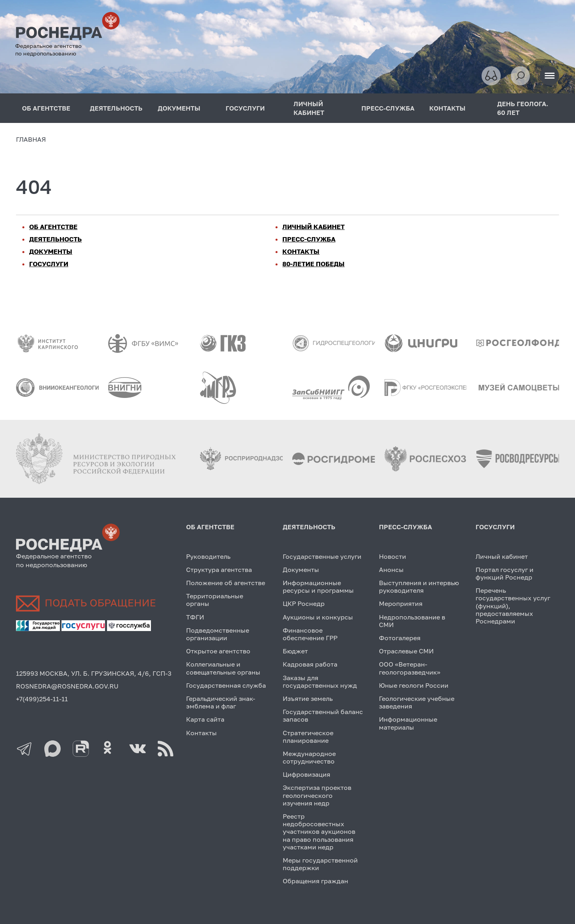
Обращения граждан (315, 881)
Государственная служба (226, 685)
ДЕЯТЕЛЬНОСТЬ (116, 108)
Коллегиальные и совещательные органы (223, 668)
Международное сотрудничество (309, 757)
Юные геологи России (414, 685)
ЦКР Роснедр (304, 603)
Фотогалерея (400, 638)
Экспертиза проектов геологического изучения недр (317, 795)
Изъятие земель (308, 698)
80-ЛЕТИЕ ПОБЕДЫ (313, 264)
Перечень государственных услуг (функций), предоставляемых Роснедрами (513, 606)
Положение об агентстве (226, 583)
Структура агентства (219, 570)
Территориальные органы (215, 600)
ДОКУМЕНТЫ (179, 108)
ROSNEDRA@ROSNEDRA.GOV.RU (67, 686)
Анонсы (391, 570)
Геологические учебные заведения (417, 702)
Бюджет (295, 651)
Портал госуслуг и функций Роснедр (505, 573)
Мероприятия (401, 603)
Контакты (201, 733)
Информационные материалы (408, 723)
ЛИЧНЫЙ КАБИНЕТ (309, 108)
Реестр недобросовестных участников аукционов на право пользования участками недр (319, 832)
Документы (301, 570)
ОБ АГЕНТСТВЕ (46, 108)
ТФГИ (195, 617)
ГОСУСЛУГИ (245, 108)
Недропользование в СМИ (412, 621)
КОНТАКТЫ (447, 108)
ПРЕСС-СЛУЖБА (388, 108)
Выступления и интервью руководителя (419, 587)
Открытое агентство (218, 651)
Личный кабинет (502, 556)
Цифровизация (306, 774)
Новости (393, 556)
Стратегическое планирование (308, 737)
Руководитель (208, 556)
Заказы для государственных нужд (320, 682)
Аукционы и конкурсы (318, 617)
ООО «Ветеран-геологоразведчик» (410, 668)
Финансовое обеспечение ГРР (310, 634)
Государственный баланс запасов (323, 715)
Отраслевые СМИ (406, 651)
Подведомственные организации (218, 634)
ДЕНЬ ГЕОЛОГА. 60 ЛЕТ (523, 108)
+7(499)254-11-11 (42, 699)
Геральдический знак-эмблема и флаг (221, 702)
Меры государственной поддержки (320, 864)
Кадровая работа (310, 664)
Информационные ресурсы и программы (318, 587)
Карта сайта (205, 719)
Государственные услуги (322, 556)
